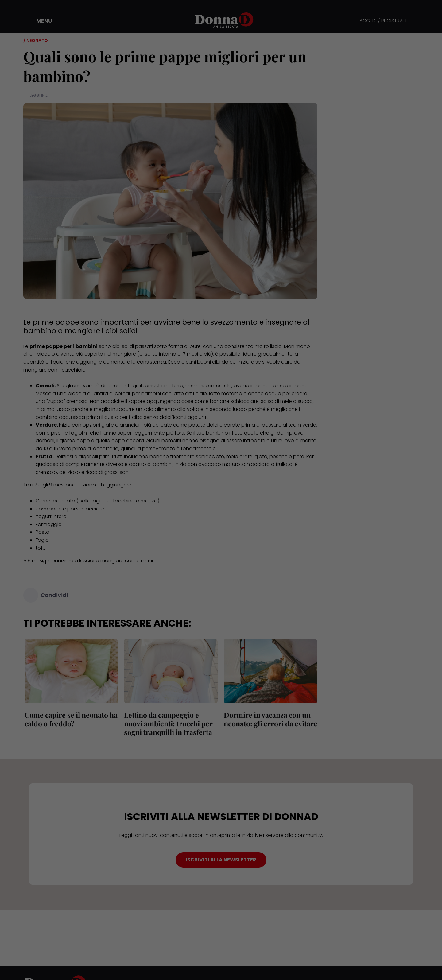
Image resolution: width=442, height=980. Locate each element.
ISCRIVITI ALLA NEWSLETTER (221, 860)
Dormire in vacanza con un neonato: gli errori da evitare (269, 719)
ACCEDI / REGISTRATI (383, 21)
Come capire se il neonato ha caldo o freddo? (70, 719)
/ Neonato (36, 41)
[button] (40, 21)
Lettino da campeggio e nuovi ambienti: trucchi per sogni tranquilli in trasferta (167, 723)
